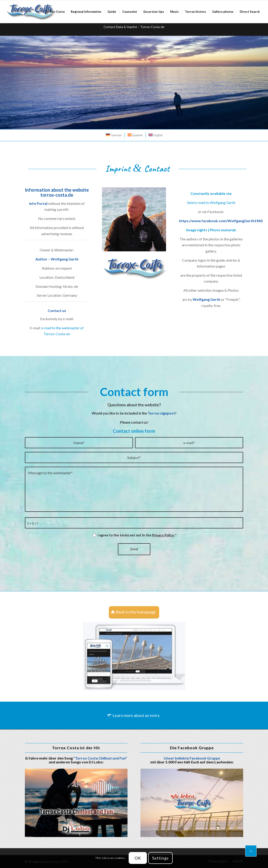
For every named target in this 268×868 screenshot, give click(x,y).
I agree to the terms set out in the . (137, 535)
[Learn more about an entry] (134, 716)
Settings (160, 858)
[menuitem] (55, 12)
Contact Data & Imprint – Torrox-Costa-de (134, 27)
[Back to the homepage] (134, 612)
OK (138, 858)
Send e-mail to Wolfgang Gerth (211, 202)
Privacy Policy (163, 535)
